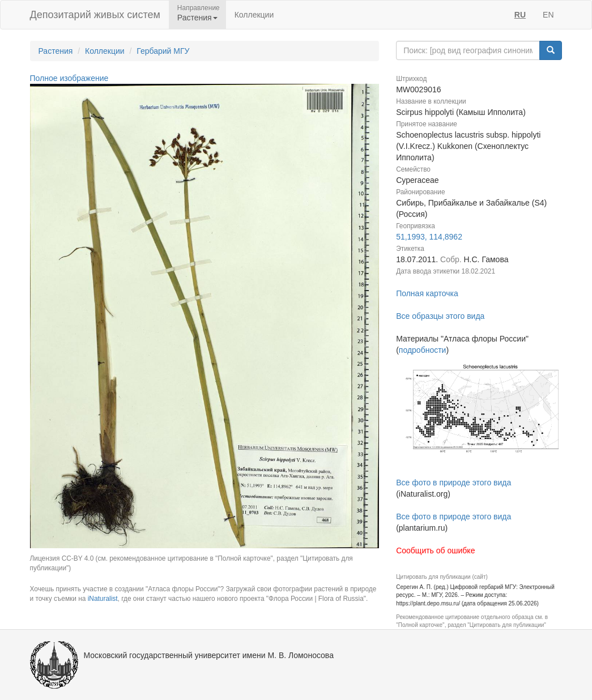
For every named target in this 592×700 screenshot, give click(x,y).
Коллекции (254, 15)
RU (520, 15)
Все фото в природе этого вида (453, 483)
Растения (56, 51)
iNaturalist (103, 599)
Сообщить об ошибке (435, 550)
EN (548, 15)
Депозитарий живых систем (95, 15)
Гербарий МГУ (163, 51)
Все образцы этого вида (440, 316)
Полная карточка (427, 293)
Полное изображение (69, 78)
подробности (423, 350)
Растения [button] (197, 18)
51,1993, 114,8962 (429, 237)
